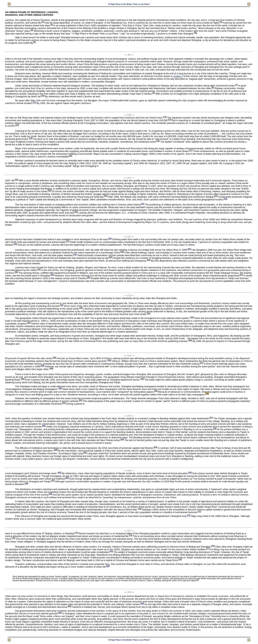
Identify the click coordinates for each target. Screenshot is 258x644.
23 (226, 199)
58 (44, 426)
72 (189, 515)
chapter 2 (178, 76)
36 (52, 275)
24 (143, 204)
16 (158, 141)
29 (189, 249)
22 (216, 196)
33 (149, 260)
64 (60, 473)
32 (111, 257)
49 (52, 368)
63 (85, 452)
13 (170, 120)
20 (49, 191)
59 (215, 429)
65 (190, 473)
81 (197, 580)
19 (16, 180)
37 (241, 275)
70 (140, 509)
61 (155, 447)
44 (190, 340)
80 (108, 566)
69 (50, 494)
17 (191, 150)
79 (180, 559)
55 (81, 400)
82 (142, 603)
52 (60, 388)
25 (76, 212)
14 (17, 125)
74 (131, 535)
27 (68, 241)
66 (67, 478)
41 (149, 313)
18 (70, 156)
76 (213, 546)
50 (23, 379)
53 (156, 391)
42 (192, 317)
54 (207, 394)
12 (165, 117)
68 (27, 483)
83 (69, 606)
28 (15, 244)
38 (89, 278)
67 (53, 481)
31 (75, 255)
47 (201, 363)
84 (60, 613)
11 (34, 102)
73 (76, 533)
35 (16, 272)
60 (122, 439)
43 (29, 323)
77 (208, 548)
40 (81, 308)
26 (110, 239)
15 (31, 138)
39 (62, 305)
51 (142, 379)
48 (43, 366)
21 (106, 196)
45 (55, 358)
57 (211, 418)
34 (39, 269)
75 (13, 538)
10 (43, 96)
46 (109, 360)
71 (199, 511)
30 (122, 252)
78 (111, 551)
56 (64, 403)
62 (56, 450)
